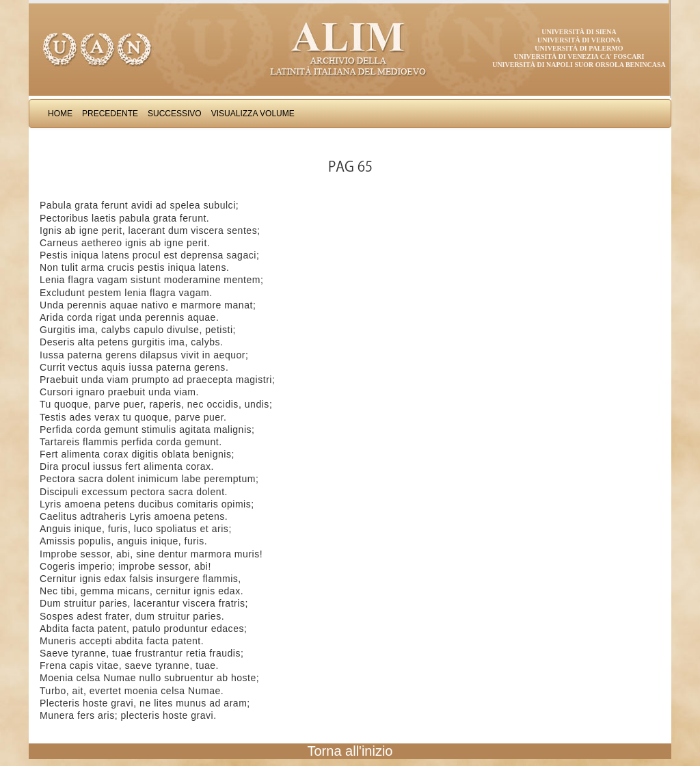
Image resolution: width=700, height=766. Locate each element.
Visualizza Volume (253, 114)
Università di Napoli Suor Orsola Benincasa (579, 65)
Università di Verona (579, 40)
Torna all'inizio (350, 751)
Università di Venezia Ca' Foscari (579, 56)
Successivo (175, 114)
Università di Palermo (579, 48)
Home (60, 114)
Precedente (110, 114)
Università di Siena (579, 32)
